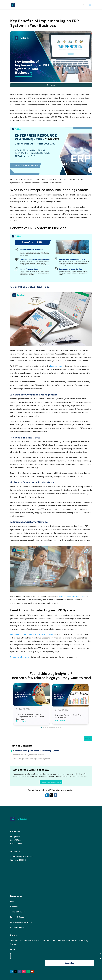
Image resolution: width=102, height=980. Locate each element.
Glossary (14, 907)
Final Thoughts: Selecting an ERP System (31, 759)
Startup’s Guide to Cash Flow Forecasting (68, 716)
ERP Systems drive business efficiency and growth (32, 634)
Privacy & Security (18, 917)
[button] (41, 728)
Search (88, 738)
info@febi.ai (15, 837)
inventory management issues (72, 596)
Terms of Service (17, 912)
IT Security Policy (18, 928)
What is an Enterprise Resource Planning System (36, 751)
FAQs (12, 901)
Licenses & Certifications (21, 922)
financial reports (57, 366)
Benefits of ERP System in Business (28, 755)
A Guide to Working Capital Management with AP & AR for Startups (30, 717)
